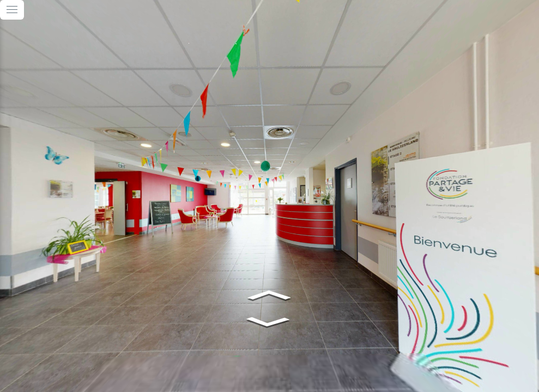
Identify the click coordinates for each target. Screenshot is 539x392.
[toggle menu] (12, 10)
